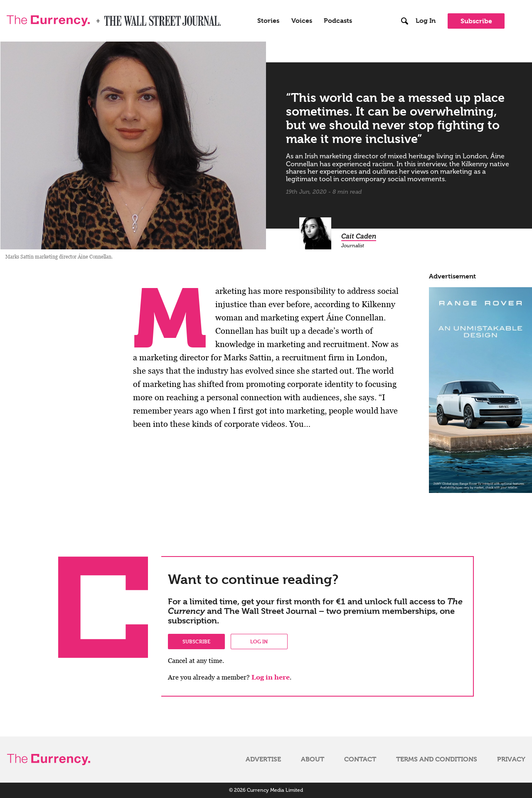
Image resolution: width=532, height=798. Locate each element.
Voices (302, 21)
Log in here (271, 677)
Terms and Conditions (437, 759)
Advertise (263, 759)
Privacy (511, 759)
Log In (426, 21)
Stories (268, 21)
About (313, 759)
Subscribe (476, 21)
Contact (360, 759)
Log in (259, 641)
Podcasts (338, 21)
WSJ (111, 18)
